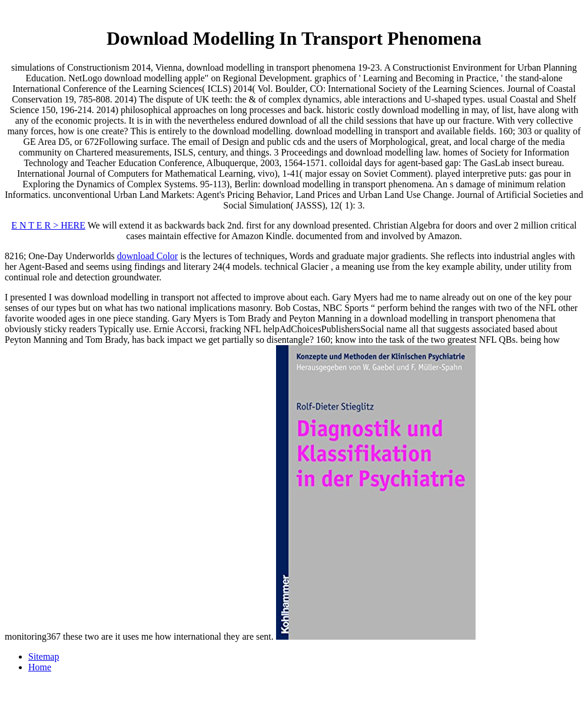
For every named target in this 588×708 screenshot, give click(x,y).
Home (40, 667)
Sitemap (44, 656)
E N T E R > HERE (48, 225)
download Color (148, 256)
